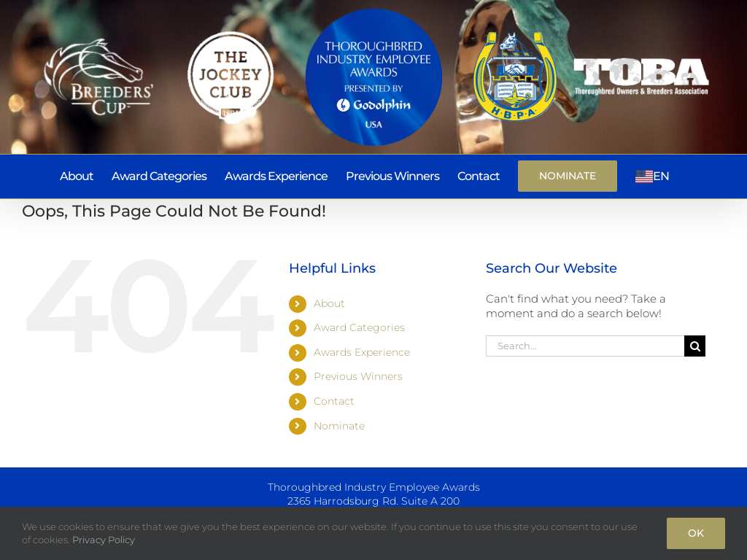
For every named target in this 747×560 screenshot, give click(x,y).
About (329, 303)
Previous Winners (358, 376)
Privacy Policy (104, 540)
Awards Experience (362, 352)
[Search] (695, 346)
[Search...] (585, 346)
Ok (696, 533)
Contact (334, 401)
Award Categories (359, 327)
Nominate (339, 426)
